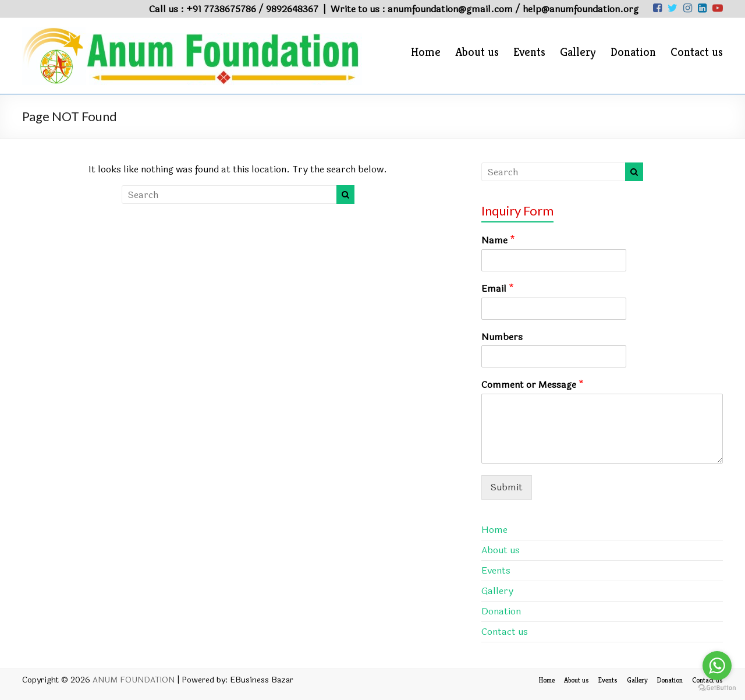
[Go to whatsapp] (717, 666)
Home (426, 52)
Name (498, 241)
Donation (633, 52)
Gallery (578, 52)
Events (529, 52)
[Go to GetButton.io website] (717, 688)
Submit (507, 487)
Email (498, 289)
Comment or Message (533, 385)
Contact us (697, 52)
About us (477, 52)
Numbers (502, 337)
